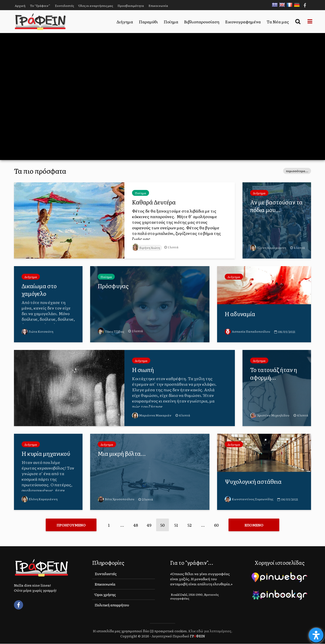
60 (216, 525)
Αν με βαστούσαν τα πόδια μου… (277, 206)
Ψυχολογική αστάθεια (254, 481)
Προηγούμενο (71, 525)
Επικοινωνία (158, 6)
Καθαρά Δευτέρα (154, 202)
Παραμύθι (148, 22)
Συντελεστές (64, 6)
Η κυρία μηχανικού (46, 454)
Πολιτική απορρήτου (112, 605)
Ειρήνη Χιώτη (146, 248)
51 (176, 525)
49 (149, 525)
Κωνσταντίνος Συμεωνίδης (249, 499)
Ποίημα (171, 22)
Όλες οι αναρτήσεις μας (96, 6)
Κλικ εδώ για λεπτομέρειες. (210, 631)
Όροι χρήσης (105, 595)
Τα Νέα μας (278, 22)
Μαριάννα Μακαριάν (152, 415)
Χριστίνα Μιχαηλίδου (270, 415)
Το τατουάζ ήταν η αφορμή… (274, 374)
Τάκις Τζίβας (111, 331)
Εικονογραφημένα (243, 22)
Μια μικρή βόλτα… (122, 454)
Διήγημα (125, 22)
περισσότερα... (297, 171)
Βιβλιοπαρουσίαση (202, 22)
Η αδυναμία (240, 314)
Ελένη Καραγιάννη (268, 248)
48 (136, 525)
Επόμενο (254, 525)
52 (189, 525)
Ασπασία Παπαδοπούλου (247, 331)
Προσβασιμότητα (131, 6)
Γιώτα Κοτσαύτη (37, 331)
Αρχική (20, 6)
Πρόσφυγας (113, 286)
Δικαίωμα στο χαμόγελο (39, 290)
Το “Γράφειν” (40, 6)
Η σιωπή (143, 370)
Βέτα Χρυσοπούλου (116, 499)
